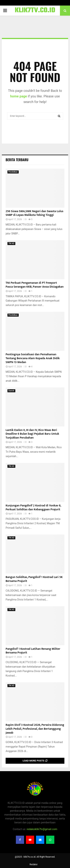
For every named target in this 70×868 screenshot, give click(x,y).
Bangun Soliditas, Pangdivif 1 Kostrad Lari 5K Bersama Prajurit (34, 579)
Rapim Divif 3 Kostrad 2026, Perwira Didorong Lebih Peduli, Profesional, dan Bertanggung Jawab (35, 729)
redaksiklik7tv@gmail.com (42, 829)
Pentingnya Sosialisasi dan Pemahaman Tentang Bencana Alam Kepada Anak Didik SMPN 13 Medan (33, 358)
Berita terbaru (17, 160)
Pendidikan (13, 172)
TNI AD (11, 243)
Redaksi (33, 864)
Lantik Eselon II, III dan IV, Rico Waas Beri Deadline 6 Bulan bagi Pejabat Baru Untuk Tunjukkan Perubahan (32, 434)
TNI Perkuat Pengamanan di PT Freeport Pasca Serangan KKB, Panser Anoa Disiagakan (35, 285)
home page (19, 96)
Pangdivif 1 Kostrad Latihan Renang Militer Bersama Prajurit (33, 651)
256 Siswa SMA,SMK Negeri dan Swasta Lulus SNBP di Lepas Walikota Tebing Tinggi (34, 213)
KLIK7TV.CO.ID (35, 11)
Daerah (11, 391)
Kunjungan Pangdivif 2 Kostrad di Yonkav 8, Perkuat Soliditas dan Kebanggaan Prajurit (33, 508)
